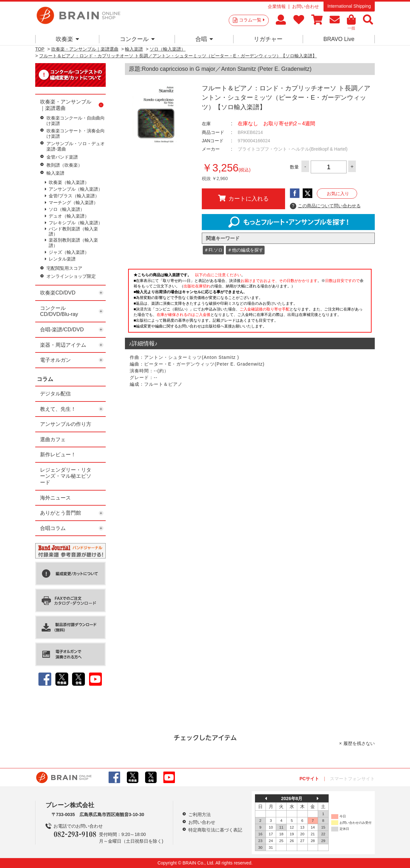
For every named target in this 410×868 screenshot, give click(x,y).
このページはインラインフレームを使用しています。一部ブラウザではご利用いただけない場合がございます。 (250, 302)
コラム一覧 (252, 20)
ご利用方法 (200, 814)
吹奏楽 (67, 39)
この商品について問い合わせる (325, 206)
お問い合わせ (306, 6)
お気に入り (338, 194)
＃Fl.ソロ (213, 250)
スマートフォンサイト (352, 779)
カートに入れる (243, 198)
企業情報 (277, 6)
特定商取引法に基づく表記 (215, 830)
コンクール (137, 39)
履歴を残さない (359, 743)
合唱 (204, 39)
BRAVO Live (339, 39)
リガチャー (268, 39)
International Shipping (349, 6)
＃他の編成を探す (245, 250)
